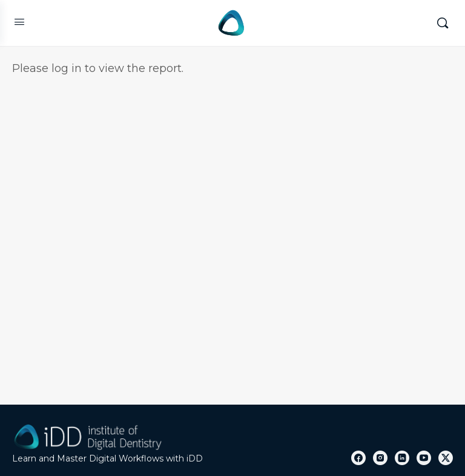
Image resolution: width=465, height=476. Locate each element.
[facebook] (358, 458)
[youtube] (424, 458)
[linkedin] (402, 458)
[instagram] (380, 458)
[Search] (443, 23)
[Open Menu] (19, 22)
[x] (446, 458)
